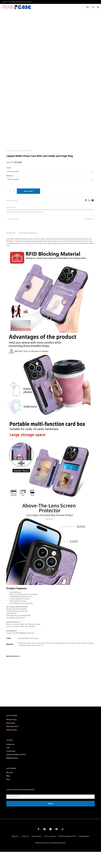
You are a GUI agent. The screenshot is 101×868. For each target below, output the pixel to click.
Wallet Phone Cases (27, 167)
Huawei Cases (12, 746)
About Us (10, 789)
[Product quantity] (10, 207)
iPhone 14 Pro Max (68, 226)
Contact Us (10, 761)
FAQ (8, 764)
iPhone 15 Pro (83, 226)
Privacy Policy (36, 852)
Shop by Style (15, 167)
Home (8, 167)
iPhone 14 (42, 226)
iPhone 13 (16, 226)
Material (10, 192)
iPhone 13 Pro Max (33, 226)
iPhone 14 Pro (58, 226)
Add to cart (28, 208)
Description (11, 249)
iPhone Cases (16, 228)
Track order (11, 767)
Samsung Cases (12, 743)
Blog (8, 792)
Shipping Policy (12, 774)
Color (9, 184)
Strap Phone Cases (26, 228)
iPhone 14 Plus (49, 226)
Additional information (28, 249)
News (8, 796)
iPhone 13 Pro (23, 226)
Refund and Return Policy (16, 771)
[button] (88, 7)
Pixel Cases (11, 739)
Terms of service (50, 852)
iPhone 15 (76, 226)
